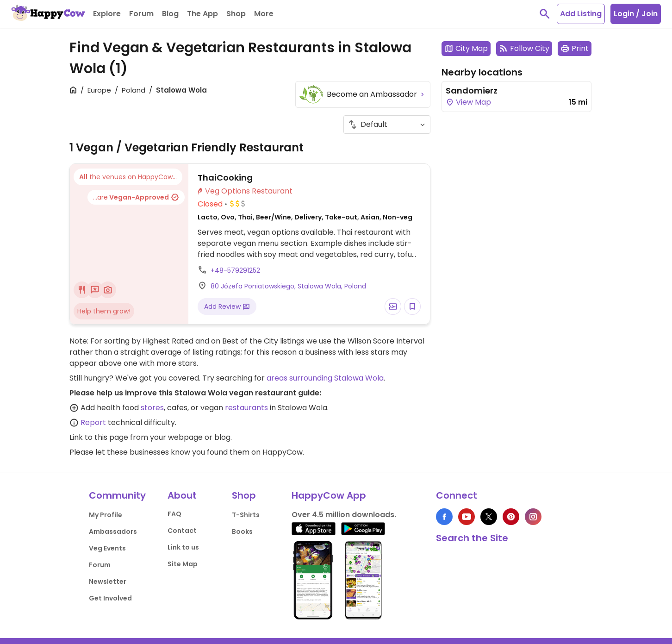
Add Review (227, 306)
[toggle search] (545, 14)
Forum (100, 565)
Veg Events (107, 548)
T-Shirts (246, 515)
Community (117, 495)
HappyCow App (329, 495)
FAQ (174, 514)
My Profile (106, 515)
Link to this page (99, 437)
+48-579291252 (235, 270)
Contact (182, 531)
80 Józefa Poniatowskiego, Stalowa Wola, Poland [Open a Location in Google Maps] (288, 286)
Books (242, 531)
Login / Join (636, 14)
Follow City (524, 48)
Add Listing (581, 14)
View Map (468, 102)
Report (93, 422)
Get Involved (110, 598)
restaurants (246, 408)
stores (152, 408)
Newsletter (108, 581)
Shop (244, 495)
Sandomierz (472, 91)
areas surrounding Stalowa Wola (325, 378)
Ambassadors (113, 531)
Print (575, 48)
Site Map (183, 564)
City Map (466, 48)
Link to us (183, 547)
